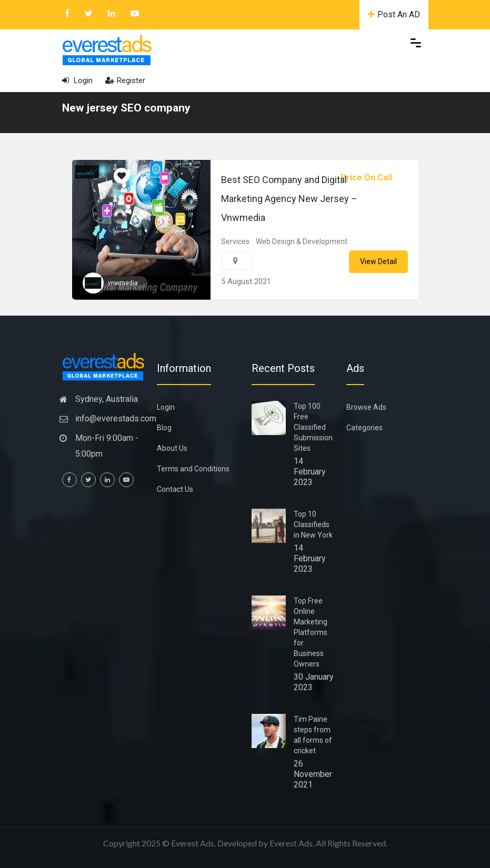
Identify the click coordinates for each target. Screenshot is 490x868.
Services (235, 241)
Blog (164, 428)
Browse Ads (366, 407)
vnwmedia (123, 283)
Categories (364, 428)
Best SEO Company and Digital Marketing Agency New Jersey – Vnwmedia (289, 199)
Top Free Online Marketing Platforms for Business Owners (311, 632)
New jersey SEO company (126, 108)
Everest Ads (291, 843)
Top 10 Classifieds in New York (313, 524)
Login (77, 80)
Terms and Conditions (193, 469)
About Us (172, 448)
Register (125, 80)
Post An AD (394, 14)
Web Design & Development (302, 241)
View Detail (378, 261)
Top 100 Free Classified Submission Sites (313, 427)
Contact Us (175, 489)
